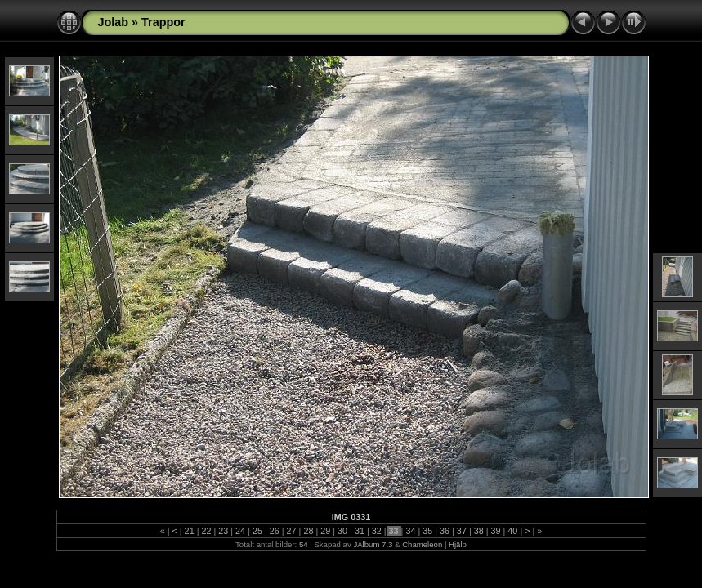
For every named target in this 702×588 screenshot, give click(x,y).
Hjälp (458, 544)
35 (427, 531)
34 (410, 531)
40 (512, 531)
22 (206, 531)
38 (479, 531)
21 (190, 531)
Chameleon (422, 544)
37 (462, 531)
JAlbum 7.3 (373, 544)
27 (292, 531)
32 (377, 531)
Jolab (114, 22)
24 (240, 531)
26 (275, 531)
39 (496, 531)
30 (342, 531)
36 (445, 531)
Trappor (163, 22)
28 (308, 531)
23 (223, 531)
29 (325, 531)
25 (257, 531)
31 (360, 531)
